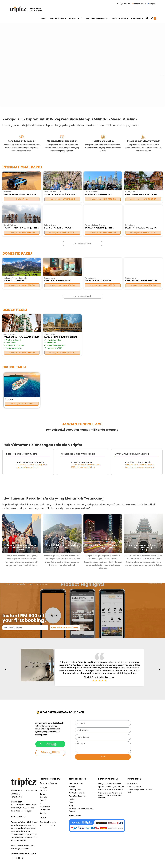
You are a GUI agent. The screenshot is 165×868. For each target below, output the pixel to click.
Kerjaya (72, 787)
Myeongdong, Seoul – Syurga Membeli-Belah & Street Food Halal (22, 538)
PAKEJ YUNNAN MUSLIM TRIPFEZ (143, 276)
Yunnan (134, 274)
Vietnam (7, 274)
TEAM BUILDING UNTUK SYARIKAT (29, 462)
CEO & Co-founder (77, 793)
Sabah (15, 327)
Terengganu (50, 327)
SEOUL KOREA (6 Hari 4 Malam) (61, 276)
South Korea (55, 274)
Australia (44, 798)
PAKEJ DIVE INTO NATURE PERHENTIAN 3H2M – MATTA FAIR (103, 330)
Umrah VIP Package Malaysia (137, 462)
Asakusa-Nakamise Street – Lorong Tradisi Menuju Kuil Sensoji (143, 538)
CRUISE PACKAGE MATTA (82, 462)
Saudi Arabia (9, 384)
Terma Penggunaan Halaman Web (140, 791)
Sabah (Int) (24, 327)
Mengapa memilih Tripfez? (110, 784)
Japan (43, 804)
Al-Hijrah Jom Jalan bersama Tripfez (81, 810)
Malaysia (8, 327)
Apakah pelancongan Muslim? (111, 787)
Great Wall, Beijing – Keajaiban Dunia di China (62, 538)
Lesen (72, 803)
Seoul (47, 274)
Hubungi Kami (75, 790)
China (87, 274)
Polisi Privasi (132, 784)
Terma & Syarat (134, 787)
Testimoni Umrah (47, 826)
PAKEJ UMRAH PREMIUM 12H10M (62, 387)
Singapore (44, 791)
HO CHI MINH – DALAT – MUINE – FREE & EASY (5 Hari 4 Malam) (21, 277)
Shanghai (95, 274)
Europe (43, 813)
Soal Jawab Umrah (48, 822)
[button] (59, 669)
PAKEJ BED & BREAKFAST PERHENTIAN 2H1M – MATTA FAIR (62, 330)
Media (72, 800)
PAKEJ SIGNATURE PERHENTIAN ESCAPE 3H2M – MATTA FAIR (142, 330)
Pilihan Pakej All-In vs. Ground (110, 790)
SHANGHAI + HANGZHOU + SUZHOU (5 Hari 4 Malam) (99, 277)
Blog (71, 806)
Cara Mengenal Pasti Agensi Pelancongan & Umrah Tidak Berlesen (110, 796)
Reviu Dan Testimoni (78, 796)
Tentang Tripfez (76, 784)
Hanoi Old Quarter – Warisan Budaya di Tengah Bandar (103, 538)
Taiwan (43, 794)
